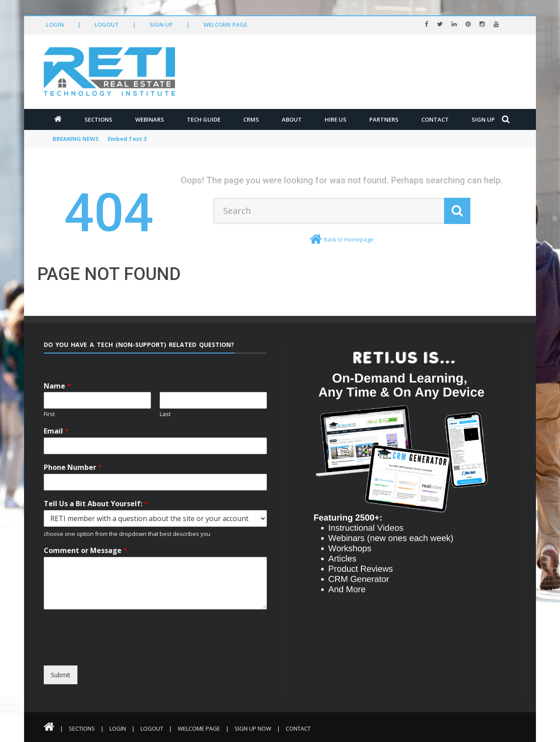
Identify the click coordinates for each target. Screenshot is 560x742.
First (49, 414)
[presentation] (124, 658)
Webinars (150, 119)
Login (55, 24)
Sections (98, 119)
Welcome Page (225, 24)
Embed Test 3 (127, 139)
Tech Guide (204, 119)
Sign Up (161, 24)
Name (57, 386)
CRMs (251, 119)
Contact (435, 119)
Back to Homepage (349, 239)
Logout (107, 24)
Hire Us (336, 119)
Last (165, 414)
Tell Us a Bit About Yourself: (96, 504)
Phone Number (73, 467)
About (292, 119)
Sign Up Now (253, 728)
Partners (384, 119)
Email (56, 431)
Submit (61, 675)
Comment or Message (86, 551)
